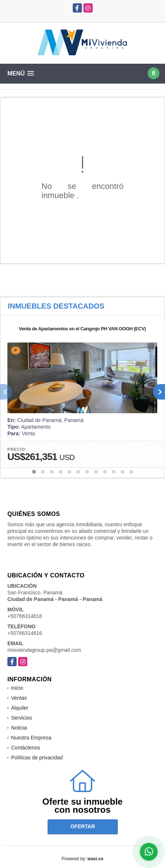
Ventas (19, 698)
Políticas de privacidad (37, 758)
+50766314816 (25, 616)
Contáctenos (26, 748)
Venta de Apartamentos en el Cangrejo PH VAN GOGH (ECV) (82, 329)
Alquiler (20, 708)
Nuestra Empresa (31, 738)
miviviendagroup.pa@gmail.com (44, 650)
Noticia (19, 728)
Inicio (17, 688)
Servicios (22, 718)
